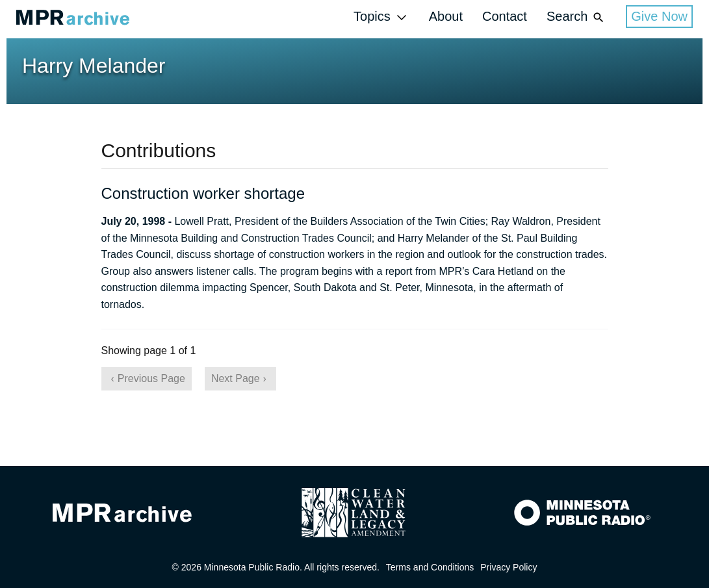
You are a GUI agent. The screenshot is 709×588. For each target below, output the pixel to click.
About (446, 16)
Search (576, 17)
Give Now (659, 16)
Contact (505, 16)
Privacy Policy (509, 567)
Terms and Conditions (430, 567)
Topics (381, 17)
